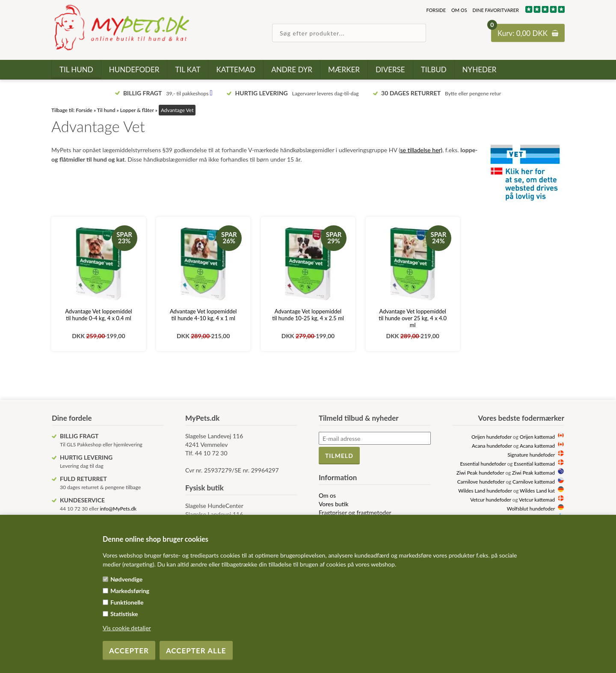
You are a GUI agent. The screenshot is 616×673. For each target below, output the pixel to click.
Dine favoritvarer (496, 10)
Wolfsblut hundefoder (531, 508)
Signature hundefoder (531, 455)
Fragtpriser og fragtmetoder (355, 512)
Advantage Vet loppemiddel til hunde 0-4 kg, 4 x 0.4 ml (98, 315)
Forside (436, 10)
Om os (459, 10)
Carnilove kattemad (534, 481)
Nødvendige (126, 579)
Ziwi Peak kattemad (533, 472)
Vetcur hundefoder (491, 499)
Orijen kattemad (537, 437)
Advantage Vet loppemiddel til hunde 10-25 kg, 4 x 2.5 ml (308, 315)
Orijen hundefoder (492, 437)
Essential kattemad (534, 463)
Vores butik (334, 504)
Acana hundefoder (492, 446)
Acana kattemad (537, 446)
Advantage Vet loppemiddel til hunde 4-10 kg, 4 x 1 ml (203, 315)
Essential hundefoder (483, 463)
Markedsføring (130, 591)
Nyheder (480, 69)
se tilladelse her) (422, 150)
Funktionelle (127, 602)
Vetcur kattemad (537, 499)
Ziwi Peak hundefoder (480, 472)
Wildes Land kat (537, 490)
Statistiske (124, 614)
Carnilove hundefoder (481, 481)
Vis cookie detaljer (127, 628)
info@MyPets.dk (118, 509)
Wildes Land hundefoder (485, 490)
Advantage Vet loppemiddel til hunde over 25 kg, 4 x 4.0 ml (413, 318)
